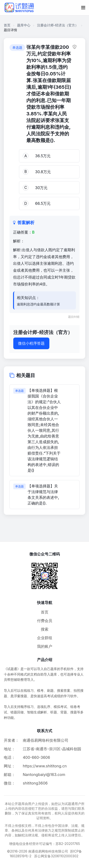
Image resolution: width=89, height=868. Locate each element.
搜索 (45, 629)
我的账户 (45, 646)
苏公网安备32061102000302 (56, 856)
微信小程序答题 (31, 343)
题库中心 (24, 25)
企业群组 (45, 638)
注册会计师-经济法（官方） (58, 25)
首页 (7, 25)
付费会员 (45, 621)
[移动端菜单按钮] (83, 8)
